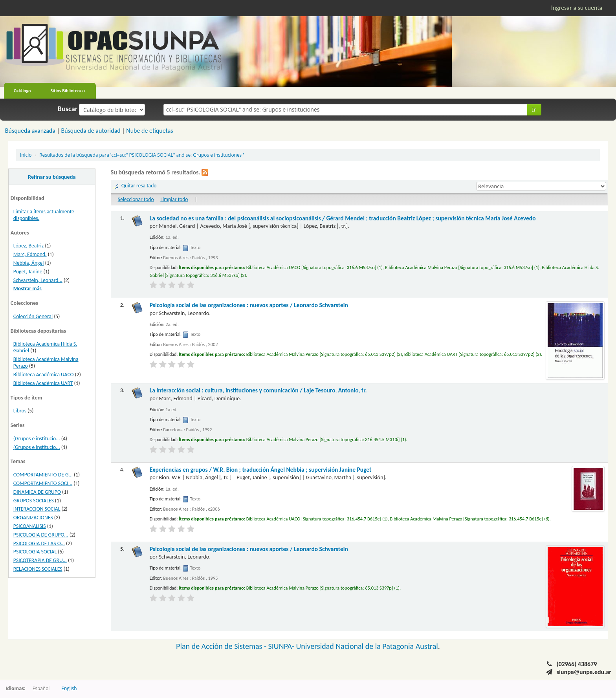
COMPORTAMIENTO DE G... (43, 475)
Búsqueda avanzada (30, 131)
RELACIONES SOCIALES (38, 569)
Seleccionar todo (136, 199)
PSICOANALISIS (30, 526)
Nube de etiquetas (149, 131)
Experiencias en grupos (261, 470)
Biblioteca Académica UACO (44, 375)
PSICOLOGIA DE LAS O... (39, 543)
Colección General (33, 316)
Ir (534, 109)
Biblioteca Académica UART (43, 383)
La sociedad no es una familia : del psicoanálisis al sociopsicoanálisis (343, 218)
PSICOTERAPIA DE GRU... (40, 560)
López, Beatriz (28, 246)
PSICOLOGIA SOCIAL (35, 552)
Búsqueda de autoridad (91, 131)
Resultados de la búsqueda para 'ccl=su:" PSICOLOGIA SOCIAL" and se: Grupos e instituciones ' (142, 155)
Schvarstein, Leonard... (38, 280)
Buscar (68, 109)
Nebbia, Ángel (29, 263)
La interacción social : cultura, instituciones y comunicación (258, 390)
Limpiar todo (174, 199)
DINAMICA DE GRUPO (37, 492)
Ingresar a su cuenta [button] (577, 8)
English (69, 688)
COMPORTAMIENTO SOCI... (43, 483)
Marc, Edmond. (30, 254)
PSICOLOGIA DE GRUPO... (41, 535)
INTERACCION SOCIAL (37, 509)
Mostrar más (27, 289)
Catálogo (22, 91)
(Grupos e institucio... (37, 439)
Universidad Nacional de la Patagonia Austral (367, 646)
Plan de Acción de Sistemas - (222, 646)
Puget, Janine (28, 272)
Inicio (26, 155)
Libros (20, 411)
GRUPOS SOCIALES (34, 501)
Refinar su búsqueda (52, 177)
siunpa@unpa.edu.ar (584, 672)
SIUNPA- (282, 646)
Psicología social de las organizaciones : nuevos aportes (249, 305)
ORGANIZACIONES (33, 518)
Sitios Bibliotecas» (68, 91)
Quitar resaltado (139, 186)
